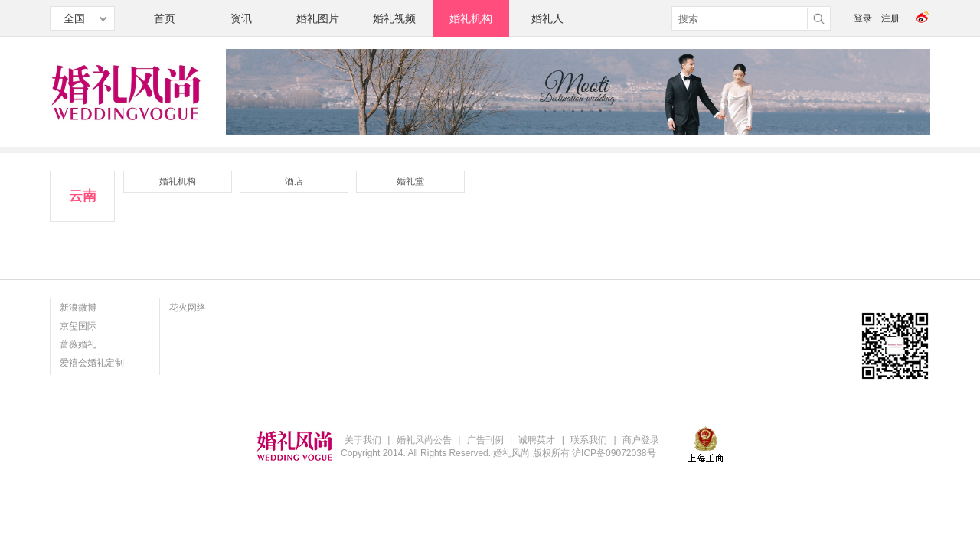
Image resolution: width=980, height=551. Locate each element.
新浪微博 (78, 308)
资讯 (241, 18)
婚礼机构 (471, 18)
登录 (863, 18)
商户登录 (641, 440)
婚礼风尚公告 (424, 440)
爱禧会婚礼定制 (92, 363)
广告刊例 (485, 440)
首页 (165, 18)
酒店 (294, 181)
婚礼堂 (410, 181)
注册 (890, 18)
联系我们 (589, 440)
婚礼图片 (318, 18)
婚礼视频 (394, 18)
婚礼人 (547, 18)
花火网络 (188, 308)
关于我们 (363, 440)
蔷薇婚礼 (78, 344)
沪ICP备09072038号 (614, 453)
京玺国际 (78, 326)
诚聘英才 (537, 440)
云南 (83, 196)
